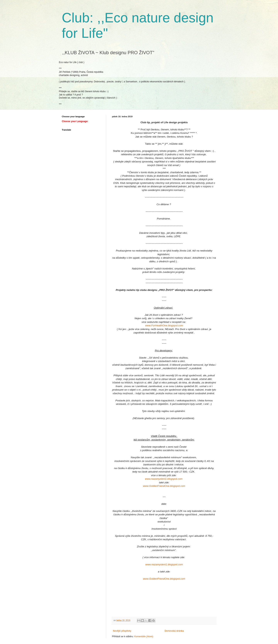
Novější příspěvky (122, 631)
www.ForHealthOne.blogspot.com (164, 325)
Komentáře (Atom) (144, 636)
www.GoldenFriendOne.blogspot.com (164, 486)
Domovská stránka (174, 631)
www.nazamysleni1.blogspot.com (164, 479)
